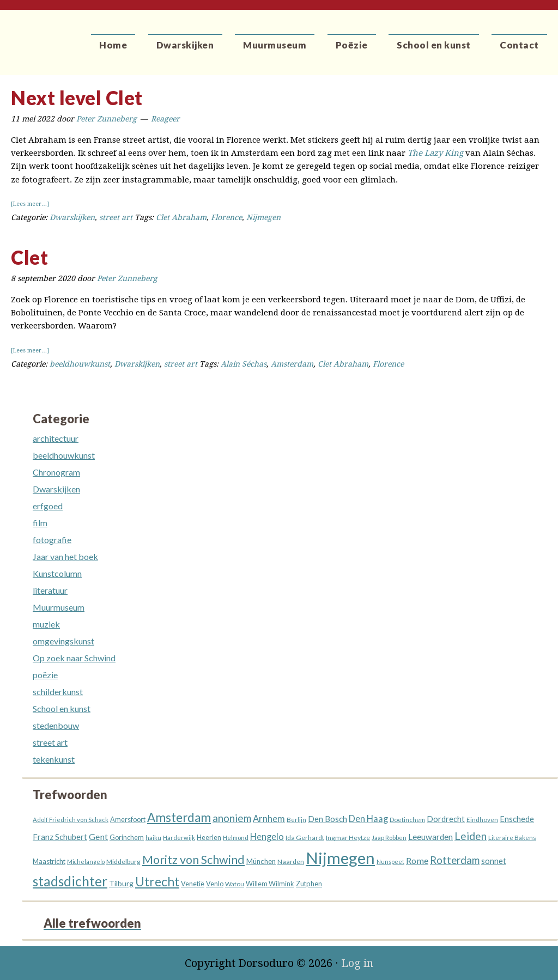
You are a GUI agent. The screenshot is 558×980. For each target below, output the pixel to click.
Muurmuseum (59, 607)
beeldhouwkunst (80, 364)
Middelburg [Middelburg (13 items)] (123, 862)
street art (116, 217)
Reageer (165, 119)
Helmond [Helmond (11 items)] (236, 838)
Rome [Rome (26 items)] (417, 860)
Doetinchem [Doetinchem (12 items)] (407, 820)
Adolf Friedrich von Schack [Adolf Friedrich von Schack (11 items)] (71, 820)
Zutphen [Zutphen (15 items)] (309, 884)
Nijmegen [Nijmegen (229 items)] (340, 858)
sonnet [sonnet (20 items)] (494, 861)
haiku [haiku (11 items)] (153, 838)
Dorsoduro (50, 35)
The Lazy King (435, 153)
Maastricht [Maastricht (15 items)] (49, 861)
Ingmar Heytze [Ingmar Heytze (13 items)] (348, 838)
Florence (226, 217)
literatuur (50, 590)
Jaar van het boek (65, 556)
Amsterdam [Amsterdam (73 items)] (179, 817)
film (40, 523)
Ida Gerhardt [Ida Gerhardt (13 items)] (305, 838)
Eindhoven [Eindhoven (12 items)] (482, 820)
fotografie (52, 540)
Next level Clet (77, 98)
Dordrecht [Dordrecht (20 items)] (446, 819)
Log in (357, 963)
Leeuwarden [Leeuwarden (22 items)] (430, 837)
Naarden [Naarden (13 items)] (291, 862)
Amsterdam (292, 364)
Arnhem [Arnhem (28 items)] (269, 819)
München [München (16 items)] (261, 861)
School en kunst (62, 708)
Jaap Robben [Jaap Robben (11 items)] (389, 838)
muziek (46, 624)
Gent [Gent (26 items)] (98, 836)
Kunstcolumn (57, 573)
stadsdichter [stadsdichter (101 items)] (70, 881)
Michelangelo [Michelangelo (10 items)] (86, 862)
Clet (29, 257)
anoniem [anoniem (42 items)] (232, 818)
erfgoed (48, 506)
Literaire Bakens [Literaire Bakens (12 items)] (512, 838)
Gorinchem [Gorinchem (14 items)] (127, 838)
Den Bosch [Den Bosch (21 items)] (327, 819)
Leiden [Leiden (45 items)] (471, 836)
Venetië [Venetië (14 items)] (193, 884)
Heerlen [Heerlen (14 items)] (209, 838)
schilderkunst (58, 692)
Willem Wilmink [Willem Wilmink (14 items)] (270, 884)
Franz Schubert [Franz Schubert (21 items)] (60, 837)
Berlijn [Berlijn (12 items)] (296, 820)
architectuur (56, 438)
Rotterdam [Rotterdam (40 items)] (455, 860)
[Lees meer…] (30, 204)
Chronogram (56, 472)
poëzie (45, 675)
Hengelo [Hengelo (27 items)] (267, 837)
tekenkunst (54, 759)
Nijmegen (263, 217)
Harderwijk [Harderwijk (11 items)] (179, 838)
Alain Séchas (244, 364)
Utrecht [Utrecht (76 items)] (157, 882)
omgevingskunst (63, 641)
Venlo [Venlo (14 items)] (215, 884)
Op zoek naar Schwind (74, 658)
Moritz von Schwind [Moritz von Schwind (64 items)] (193, 860)
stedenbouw (56, 725)
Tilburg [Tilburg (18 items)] (121, 883)
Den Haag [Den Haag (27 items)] (368, 819)
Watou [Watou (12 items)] (235, 884)
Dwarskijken (72, 217)
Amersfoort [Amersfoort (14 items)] (128, 820)
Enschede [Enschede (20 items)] (517, 819)
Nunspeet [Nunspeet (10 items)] (390, 862)
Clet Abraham (181, 217)
